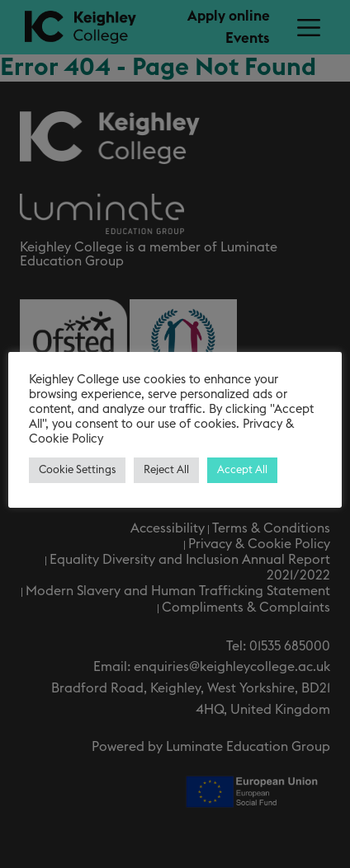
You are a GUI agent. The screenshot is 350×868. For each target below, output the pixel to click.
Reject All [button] (166, 470)
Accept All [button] (242, 470)
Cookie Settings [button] (77, 470)
